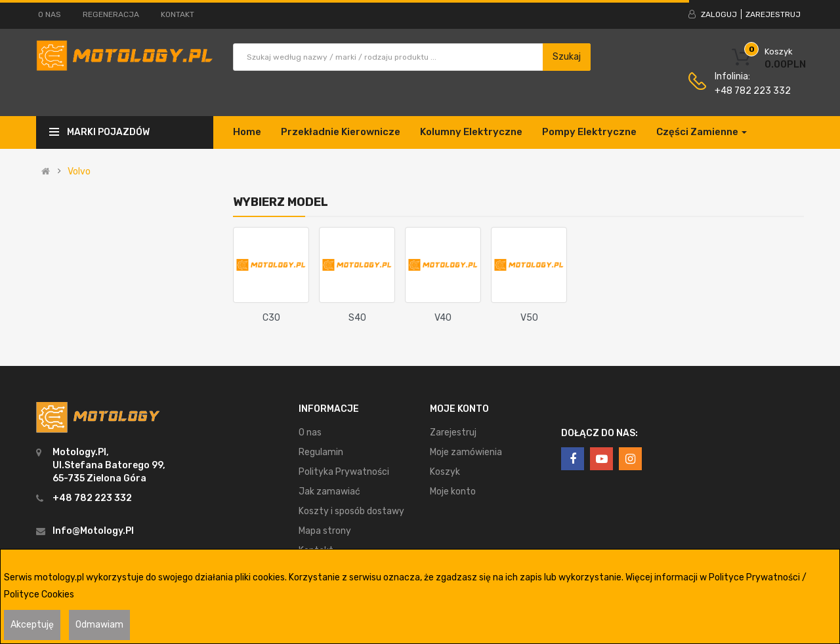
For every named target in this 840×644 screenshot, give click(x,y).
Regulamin (321, 452)
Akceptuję (32, 625)
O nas (50, 14)
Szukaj (567, 57)
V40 (443, 318)
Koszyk (445, 472)
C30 (271, 318)
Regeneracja (111, 14)
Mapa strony (325, 531)
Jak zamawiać (329, 492)
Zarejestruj (773, 14)
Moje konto (453, 492)
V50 (529, 318)
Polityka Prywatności (344, 472)
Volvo (79, 172)
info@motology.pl (93, 531)
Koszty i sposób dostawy (351, 511)
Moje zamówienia (466, 452)
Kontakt (178, 14)
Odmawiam (99, 625)
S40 (357, 318)
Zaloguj (719, 14)
